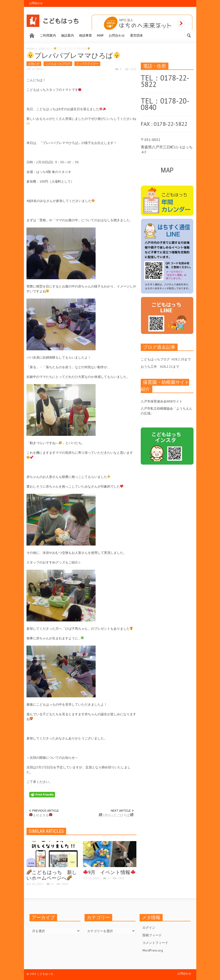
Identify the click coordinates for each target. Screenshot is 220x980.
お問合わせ (36, 3)
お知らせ (44, 48)
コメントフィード (155, 943)
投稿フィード (152, 935)
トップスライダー (87, 64)
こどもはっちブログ (58, 64)
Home (30, 48)
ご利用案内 (48, 35)
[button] (189, 35)
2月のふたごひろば (116, 815)
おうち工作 (149, 367)
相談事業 (85, 35)
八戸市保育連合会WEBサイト (162, 401)
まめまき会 (41, 815)
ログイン (149, 928)
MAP (100, 35)
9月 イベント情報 (109, 872)
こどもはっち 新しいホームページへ (52, 875)
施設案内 (67, 35)
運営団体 (136, 35)
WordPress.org (153, 950)
